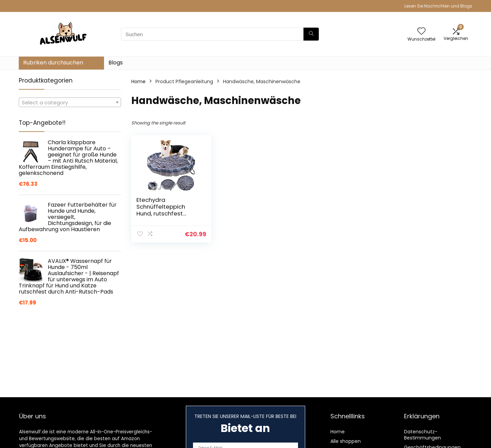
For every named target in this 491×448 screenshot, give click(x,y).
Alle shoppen (346, 441)
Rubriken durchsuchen (53, 63)
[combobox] (70, 102)
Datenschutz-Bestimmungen (422, 435)
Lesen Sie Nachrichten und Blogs (438, 6)
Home (138, 81)
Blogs (116, 63)
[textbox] (70, 103)
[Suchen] (311, 34)
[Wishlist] (421, 32)
